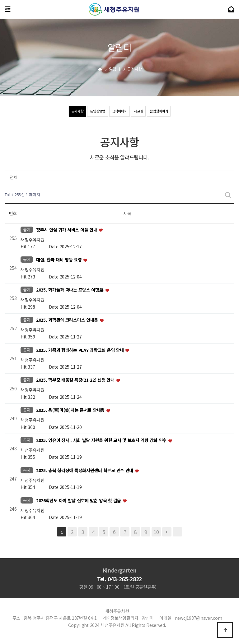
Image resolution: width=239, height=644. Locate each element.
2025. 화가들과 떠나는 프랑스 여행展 (70, 290)
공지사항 (74, 111)
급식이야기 (119, 111)
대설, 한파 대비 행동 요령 (60, 260)
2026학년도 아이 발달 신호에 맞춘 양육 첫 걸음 (79, 500)
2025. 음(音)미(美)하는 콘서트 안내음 (71, 410)
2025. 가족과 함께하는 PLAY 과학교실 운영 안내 (80, 350)
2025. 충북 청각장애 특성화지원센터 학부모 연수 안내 (85, 470)
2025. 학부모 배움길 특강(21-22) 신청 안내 (76, 380)
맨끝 (177, 532)
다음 (167, 532)
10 (156, 532)
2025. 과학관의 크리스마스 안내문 (68, 320)
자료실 (140, 111)
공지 (27, 230)
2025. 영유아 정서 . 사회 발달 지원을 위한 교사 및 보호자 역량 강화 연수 (102, 440)
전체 (14, 177)
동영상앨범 (96, 111)
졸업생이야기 (161, 111)
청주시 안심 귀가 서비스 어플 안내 (67, 230)
